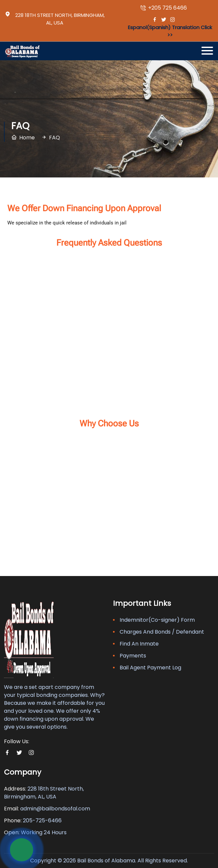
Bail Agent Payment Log (150, 668)
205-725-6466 (42, 820)
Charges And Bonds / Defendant (162, 632)
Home (27, 138)
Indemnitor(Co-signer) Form (157, 620)
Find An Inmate (139, 644)
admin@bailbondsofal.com (55, 809)
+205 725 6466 (164, 8)
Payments (133, 656)
